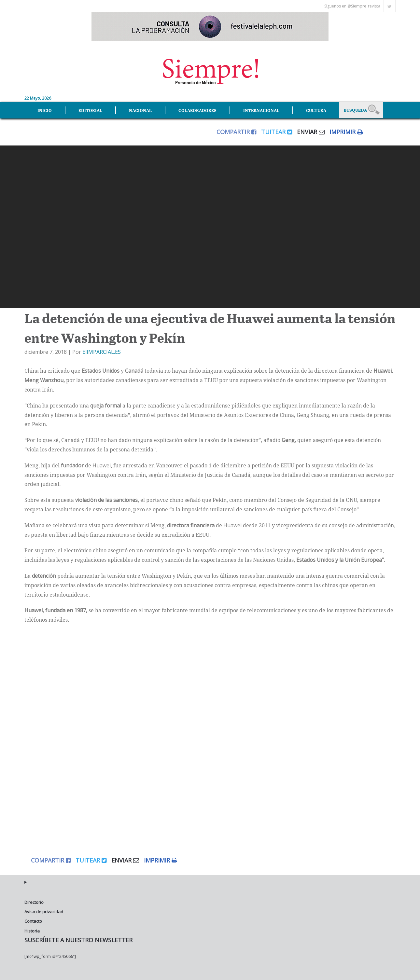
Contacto (33, 921)
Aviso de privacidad (44, 912)
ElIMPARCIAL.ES (102, 352)
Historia (32, 931)
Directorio (34, 902)
